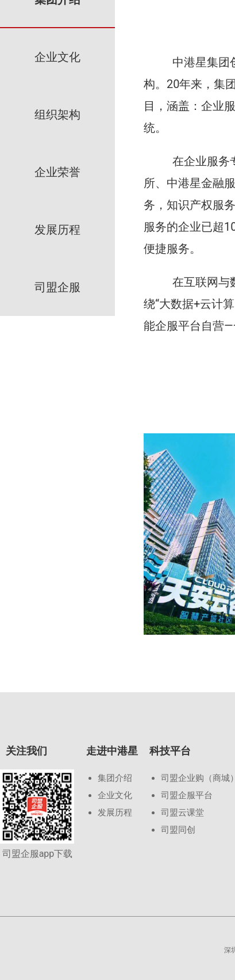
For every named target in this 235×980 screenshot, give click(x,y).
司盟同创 (178, 830)
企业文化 (115, 795)
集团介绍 (115, 778)
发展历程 (115, 813)
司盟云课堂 (182, 813)
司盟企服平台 (187, 795)
